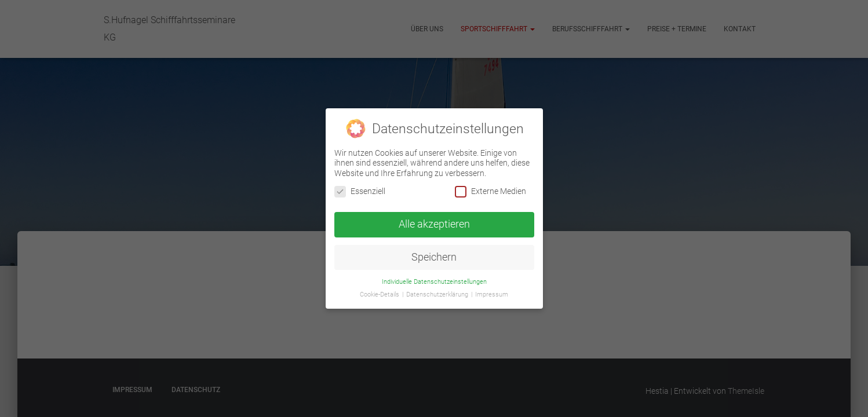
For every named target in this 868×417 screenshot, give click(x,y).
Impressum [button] (492, 295)
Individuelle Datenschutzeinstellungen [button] (434, 281)
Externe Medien (490, 191)
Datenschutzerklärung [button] (438, 295)
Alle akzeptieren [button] (434, 224)
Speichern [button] (434, 257)
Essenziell (360, 191)
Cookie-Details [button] (380, 295)
